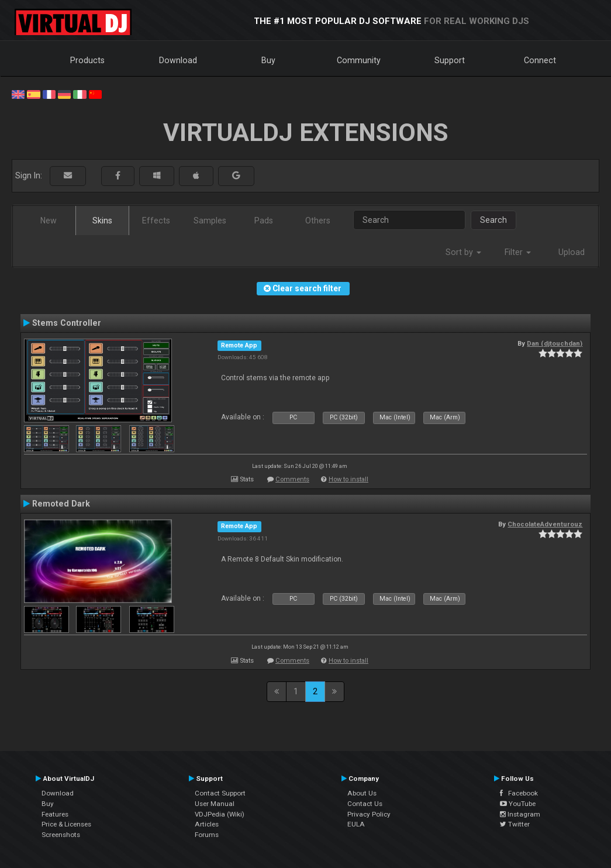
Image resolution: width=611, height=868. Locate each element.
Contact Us (365, 804)
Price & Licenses (66, 824)
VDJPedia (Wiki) (220, 814)
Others (318, 221)
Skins (102, 221)
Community (359, 60)
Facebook (519, 793)
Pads (264, 221)
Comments (292, 479)
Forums (207, 835)
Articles (207, 824)
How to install (348, 479)
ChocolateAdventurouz (545, 524)
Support (450, 60)
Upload (572, 252)
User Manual (215, 804)
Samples (210, 221)
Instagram (520, 814)
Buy (268, 60)
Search (493, 220)
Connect (540, 60)
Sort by (463, 252)
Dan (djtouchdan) (555, 343)
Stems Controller (67, 323)
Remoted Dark (61, 504)
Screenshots (61, 835)
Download (178, 60)
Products (87, 60)
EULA (356, 824)
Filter (518, 252)
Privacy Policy (369, 814)
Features (55, 814)
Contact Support (220, 793)
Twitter (515, 824)
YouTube (518, 804)
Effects (156, 221)
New (49, 221)
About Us (362, 793)
